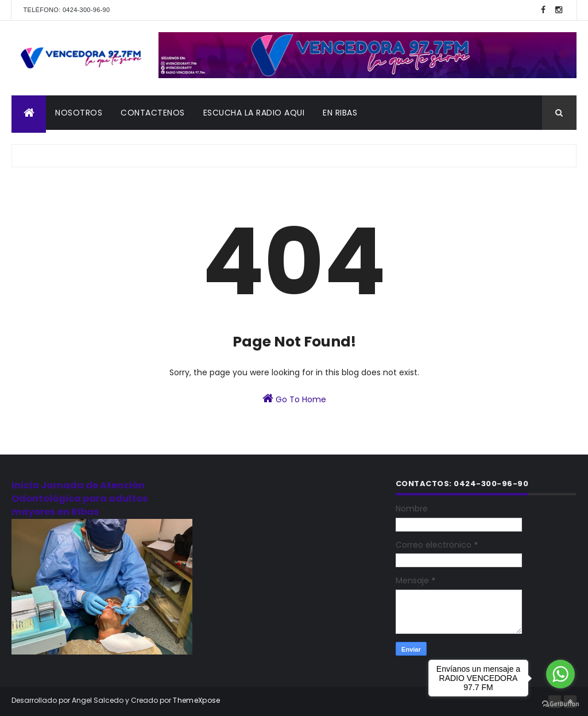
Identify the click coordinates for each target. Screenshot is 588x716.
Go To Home (294, 399)
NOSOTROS (79, 113)
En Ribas (340, 113)
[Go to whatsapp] (560, 674)
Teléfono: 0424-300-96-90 (66, 10)
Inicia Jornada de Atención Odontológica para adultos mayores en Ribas (80, 498)
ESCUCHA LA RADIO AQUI (254, 113)
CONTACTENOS (153, 113)
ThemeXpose (196, 700)
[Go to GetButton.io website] (560, 704)
